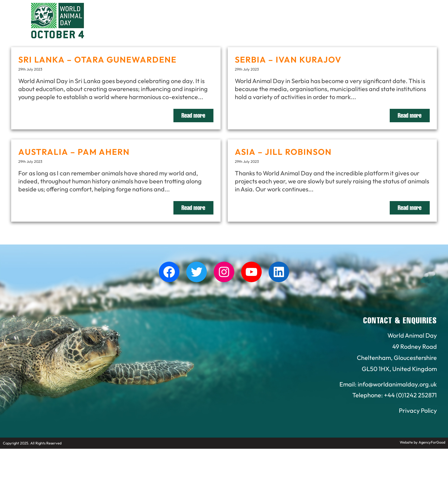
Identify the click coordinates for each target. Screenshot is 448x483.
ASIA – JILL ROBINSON (283, 152)
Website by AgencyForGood (422, 442)
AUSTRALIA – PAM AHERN (74, 152)
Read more (193, 116)
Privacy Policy (418, 410)
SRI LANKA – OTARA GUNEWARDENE (97, 59)
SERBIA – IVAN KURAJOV (288, 59)
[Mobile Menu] (11, 16)
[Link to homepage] (58, 21)
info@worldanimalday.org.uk (397, 384)
